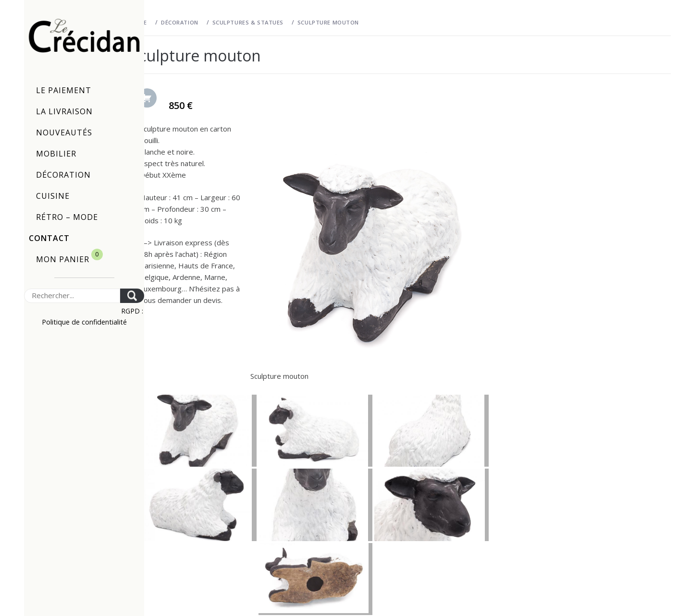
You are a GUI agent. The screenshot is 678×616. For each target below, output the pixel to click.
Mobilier (56, 154)
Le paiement (64, 90)
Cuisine (53, 196)
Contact (49, 238)
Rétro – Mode (67, 217)
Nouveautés (64, 133)
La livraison (64, 111)
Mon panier (69, 257)
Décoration (63, 175)
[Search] (72, 296)
